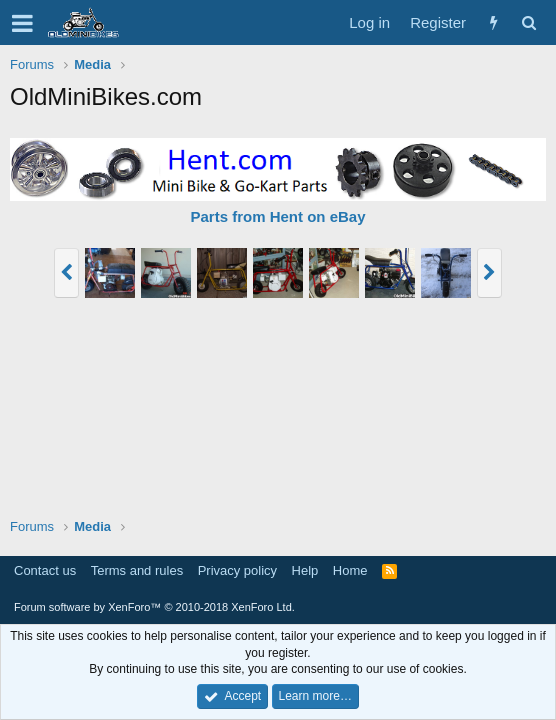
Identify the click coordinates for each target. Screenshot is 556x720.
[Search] (528, 22)
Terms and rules (137, 570)
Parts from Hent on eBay (277, 216)
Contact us (45, 570)
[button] (22, 23)
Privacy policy (237, 570)
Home (350, 570)
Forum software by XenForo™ (154, 607)
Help (305, 570)
